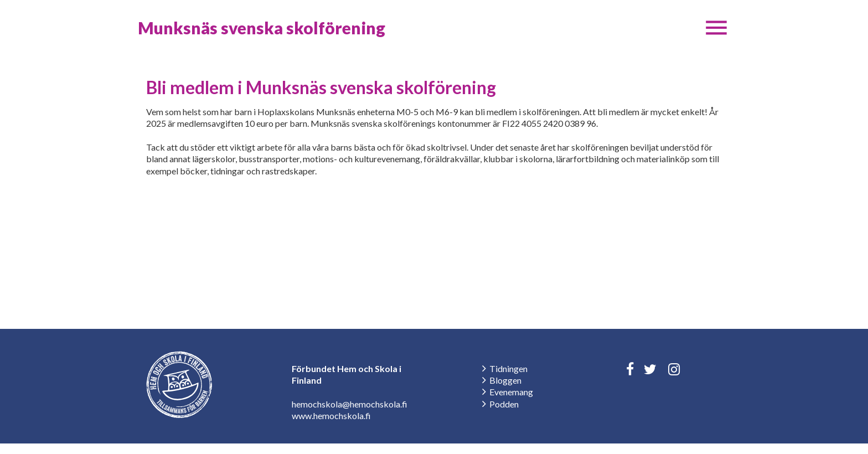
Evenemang (511, 392)
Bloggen (505, 380)
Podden (504, 404)
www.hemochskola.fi (331, 416)
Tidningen (508, 368)
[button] (716, 28)
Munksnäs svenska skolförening (262, 28)
